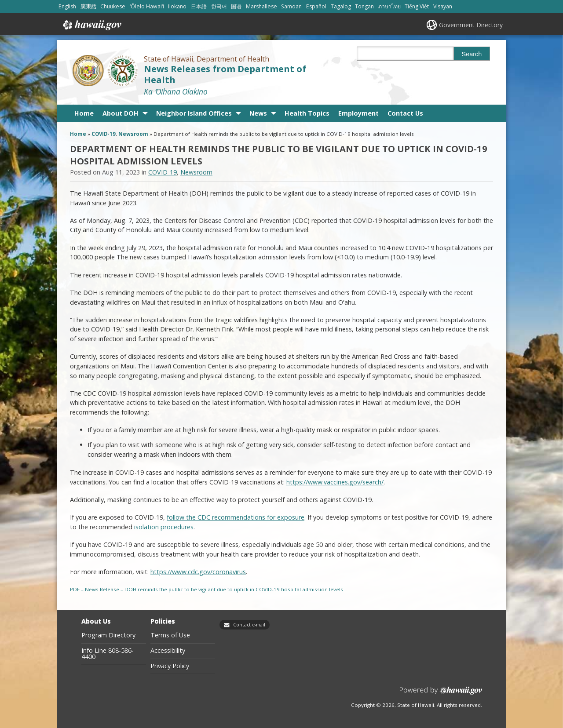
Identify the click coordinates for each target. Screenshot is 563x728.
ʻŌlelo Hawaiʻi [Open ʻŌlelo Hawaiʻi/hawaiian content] (147, 6)
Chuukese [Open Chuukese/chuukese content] (113, 6)
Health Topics (307, 113)
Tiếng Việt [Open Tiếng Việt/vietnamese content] (417, 6)
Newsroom (133, 134)
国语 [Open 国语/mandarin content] (236, 6)
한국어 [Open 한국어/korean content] (219, 6)
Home (84, 113)
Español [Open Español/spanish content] (316, 6)
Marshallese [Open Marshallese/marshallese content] (261, 6)
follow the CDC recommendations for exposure (236, 517)
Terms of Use (170, 635)
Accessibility (168, 651)
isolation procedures (164, 527)
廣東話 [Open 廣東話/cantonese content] (88, 6)
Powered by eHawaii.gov (441, 694)
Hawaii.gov (91, 25)
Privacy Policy (170, 666)
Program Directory (108, 635)
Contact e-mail (249, 625)
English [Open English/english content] (67, 6)
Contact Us (405, 113)
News (258, 113)
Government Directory (471, 25)
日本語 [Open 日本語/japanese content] (199, 6)
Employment (358, 113)
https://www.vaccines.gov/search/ (335, 482)
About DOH (121, 113)
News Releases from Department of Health (225, 74)
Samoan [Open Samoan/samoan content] (291, 6)
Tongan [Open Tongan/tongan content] (364, 6)
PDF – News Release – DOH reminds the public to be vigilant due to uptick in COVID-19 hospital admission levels (207, 589)
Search (472, 54)
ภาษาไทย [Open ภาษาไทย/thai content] (389, 6)
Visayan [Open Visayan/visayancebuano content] (443, 6)
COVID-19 (104, 134)
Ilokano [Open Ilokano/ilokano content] (177, 6)
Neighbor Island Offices (194, 113)
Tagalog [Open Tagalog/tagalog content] (341, 6)
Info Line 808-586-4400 (108, 654)
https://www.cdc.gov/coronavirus (198, 572)
